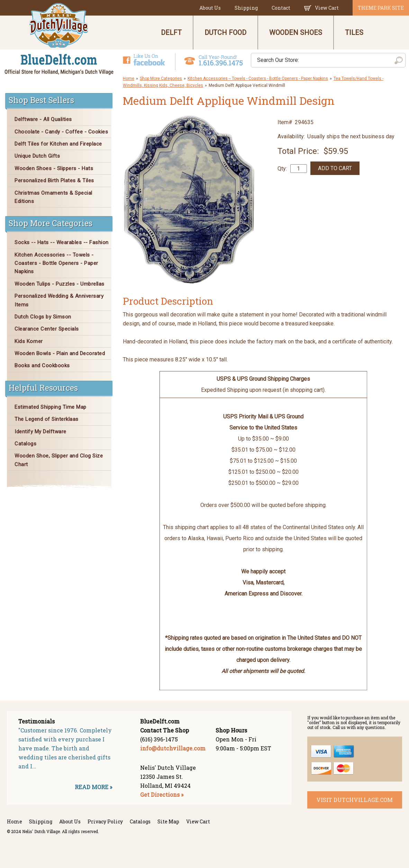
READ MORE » (93, 787)
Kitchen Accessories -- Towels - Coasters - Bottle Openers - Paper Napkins (258, 79)
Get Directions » (162, 795)
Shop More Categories (161, 79)
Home (129, 79)
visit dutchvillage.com (355, 800)
